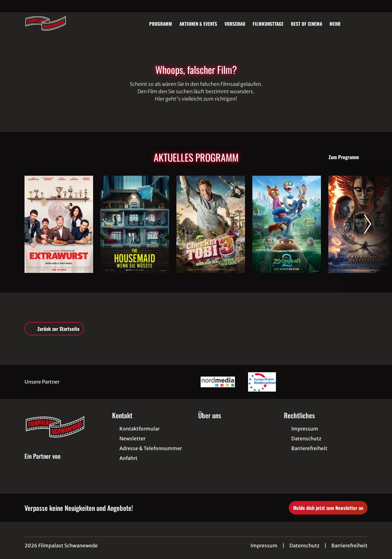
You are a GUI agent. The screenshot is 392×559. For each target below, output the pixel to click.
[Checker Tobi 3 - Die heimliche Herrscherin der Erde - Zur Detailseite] (211, 224)
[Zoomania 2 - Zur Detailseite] (287, 224)
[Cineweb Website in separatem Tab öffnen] (42, 463)
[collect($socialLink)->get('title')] (11, 6)
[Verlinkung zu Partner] (218, 382)
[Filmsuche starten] (361, 23)
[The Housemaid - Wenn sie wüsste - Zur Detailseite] (135, 224)
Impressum (264, 546)
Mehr (339, 24)
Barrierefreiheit (349, 546)
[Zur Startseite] (67, 23)
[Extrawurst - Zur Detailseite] (59, 224)
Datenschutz (304, 546)
